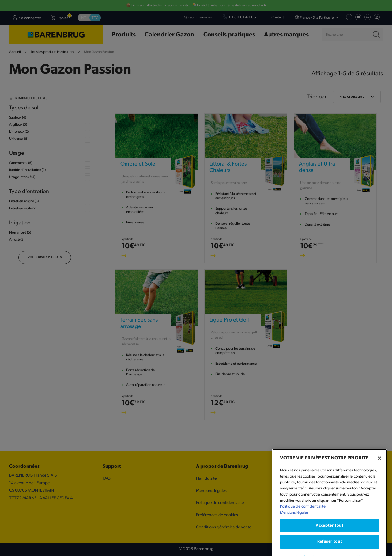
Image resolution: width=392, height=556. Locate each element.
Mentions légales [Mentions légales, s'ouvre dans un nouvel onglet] (294, 536)
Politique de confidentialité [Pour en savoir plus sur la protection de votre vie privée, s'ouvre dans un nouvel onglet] (303, 530)
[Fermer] (379, 482)
